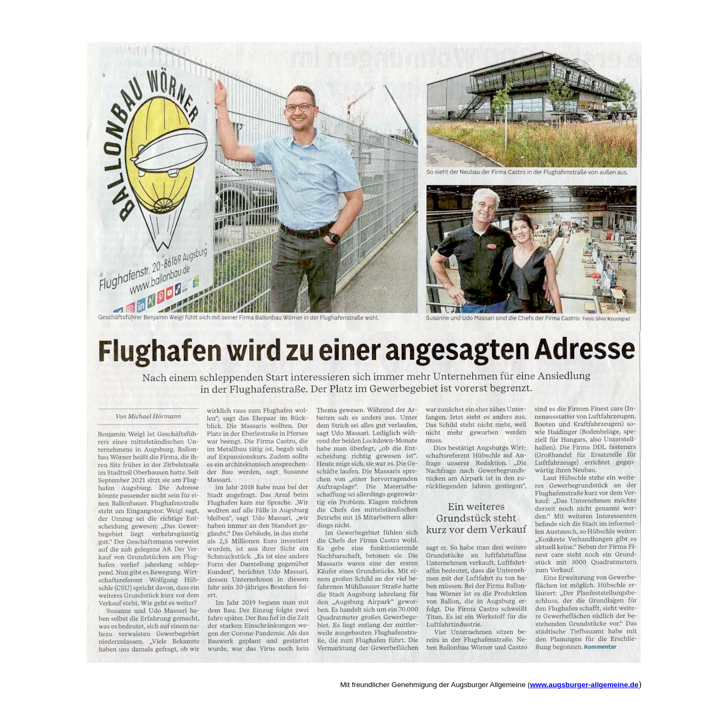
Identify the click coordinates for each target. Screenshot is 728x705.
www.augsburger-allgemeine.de (584, 685)
